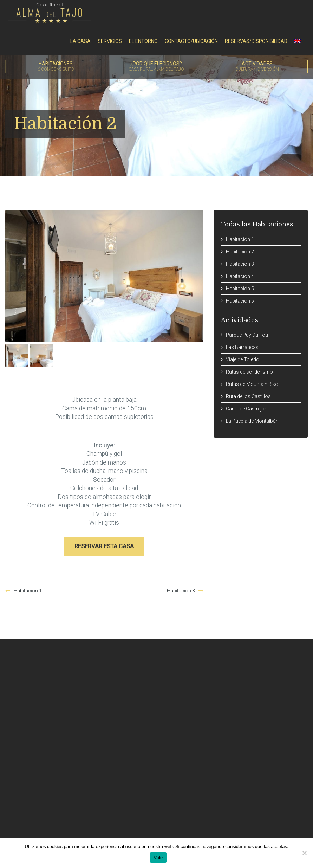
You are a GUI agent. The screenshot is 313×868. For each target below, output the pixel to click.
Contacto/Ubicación (191, 41)
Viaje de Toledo (243, 359)
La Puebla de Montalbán (252, 421)
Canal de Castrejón (247, 409)
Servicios (110, 41)
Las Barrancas (242, 347)
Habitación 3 (181, 591)
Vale (158, 858)
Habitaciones (56, 67)
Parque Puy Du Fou (247, 335)
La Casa (80, 41)
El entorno (143, 41)
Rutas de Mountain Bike (252, 384)
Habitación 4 (240, 276)
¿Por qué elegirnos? (156, 67)
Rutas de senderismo (249, 372)
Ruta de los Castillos (248, 396)
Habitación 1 (28, 591)
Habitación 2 (240, 252)
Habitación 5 (240, 289)
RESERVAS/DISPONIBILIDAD (256, 41)
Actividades (257, 67)
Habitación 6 (240, 301)
